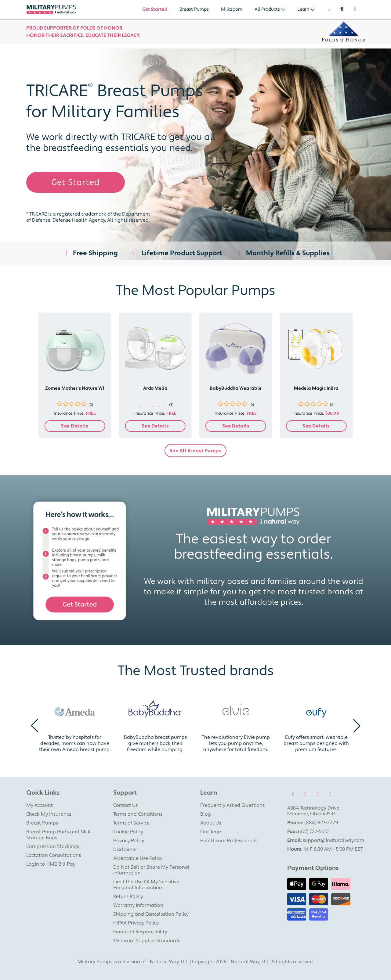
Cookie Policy (128, 832)
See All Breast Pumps (195, 451)
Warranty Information (138, 905)
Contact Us (125, 805)
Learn (303, 9)
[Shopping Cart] (358, 10)
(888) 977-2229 (321, 823)
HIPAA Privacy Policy (136, 923)
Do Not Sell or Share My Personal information (151, 870)
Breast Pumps (194, 9)
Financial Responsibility (140, 932)
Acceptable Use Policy (138, 858)
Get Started (155, 9)
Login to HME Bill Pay (51, 864)
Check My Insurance (49, 814)
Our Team (211, 832)
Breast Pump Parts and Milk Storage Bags (58, 835)
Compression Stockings (53, 846)
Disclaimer (125, 849)
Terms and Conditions (138, 814)
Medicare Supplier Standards (147, 941)
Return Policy (128, 896)
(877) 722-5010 (313, 832)
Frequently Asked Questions (232, 805)
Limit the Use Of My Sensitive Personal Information (146, 885)
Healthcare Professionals (229, 841)
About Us (211, 823)
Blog (206, 814)
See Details (75, 426)
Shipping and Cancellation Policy (151, 914)
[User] (326, 10)
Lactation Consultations (54, 855)
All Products (267, 9)
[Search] (342, 10)
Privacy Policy (129, 841)
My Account (40, 805)
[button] (34, 726)
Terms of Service (131, 823)
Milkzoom (232, 9)
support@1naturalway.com (333, 840)
